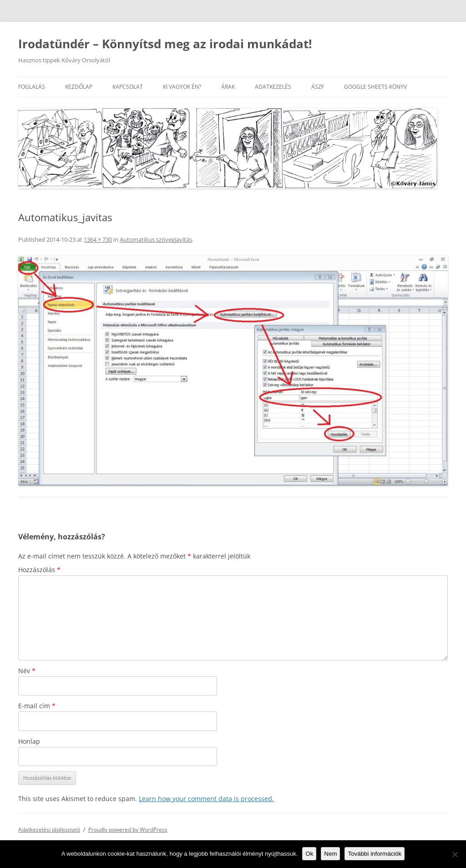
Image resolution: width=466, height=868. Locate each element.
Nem (330, 854)
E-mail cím (37, 706)
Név (27, 671)
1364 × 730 (98, 239)
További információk (375, 854)
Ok (309, 854)
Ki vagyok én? (182, 87)
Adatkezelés (273, 87)
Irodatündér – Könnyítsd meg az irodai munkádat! (165, 44)
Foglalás (32, 87)
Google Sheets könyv (375, 87)
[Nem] (455, 854)
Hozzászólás (39, 570)
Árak (228, 87)
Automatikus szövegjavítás (156, 239)
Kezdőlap (79, 87)
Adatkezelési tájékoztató (49, 830)
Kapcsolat (128, 87)
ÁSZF (318, 87)
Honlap (29, 741)
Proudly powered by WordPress (128, 830)
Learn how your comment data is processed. (206, 799)
